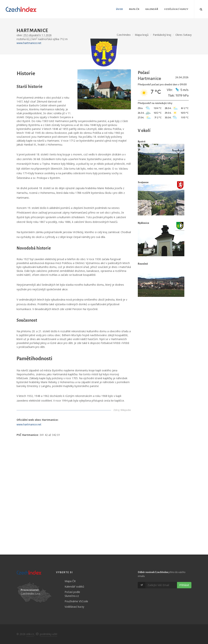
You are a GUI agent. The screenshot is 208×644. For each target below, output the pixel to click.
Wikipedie (126, 410)
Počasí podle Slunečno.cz (72, 594)
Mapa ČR (70, 581)
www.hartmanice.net (29, 43)
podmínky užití (49, 634)
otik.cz (30, 634)
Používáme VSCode (76, 601)
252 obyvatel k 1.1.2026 (37, 35)
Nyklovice (143, 223)
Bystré (142, 142)
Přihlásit (184, 585)
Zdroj (116, 410)
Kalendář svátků (74, 587)
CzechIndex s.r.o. (31, 594)
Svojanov (143, 182)
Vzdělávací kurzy (74, 607)
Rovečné (143, 264)
